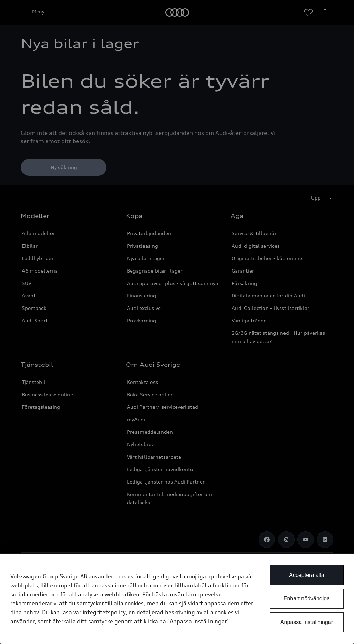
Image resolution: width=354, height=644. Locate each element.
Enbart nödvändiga (307, 599)
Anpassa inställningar (307, 622)
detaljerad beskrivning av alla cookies (185, 612)
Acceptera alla (306, 575)
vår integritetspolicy (99, 612)
